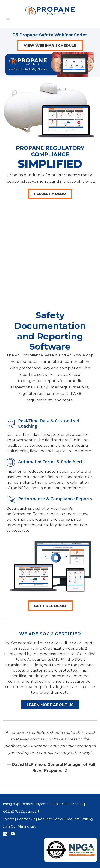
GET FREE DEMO (50, 606)
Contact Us (26, 819)
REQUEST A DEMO (50, 194)
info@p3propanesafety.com (26, 804)
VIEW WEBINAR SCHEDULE (50, 45)
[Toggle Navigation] (8, 20)
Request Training (79, 819)
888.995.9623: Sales (67, 804)
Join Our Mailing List (19, 826)
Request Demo (50, 819)
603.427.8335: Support (21, 811)
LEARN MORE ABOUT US (50, 705)
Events (9, 819)
